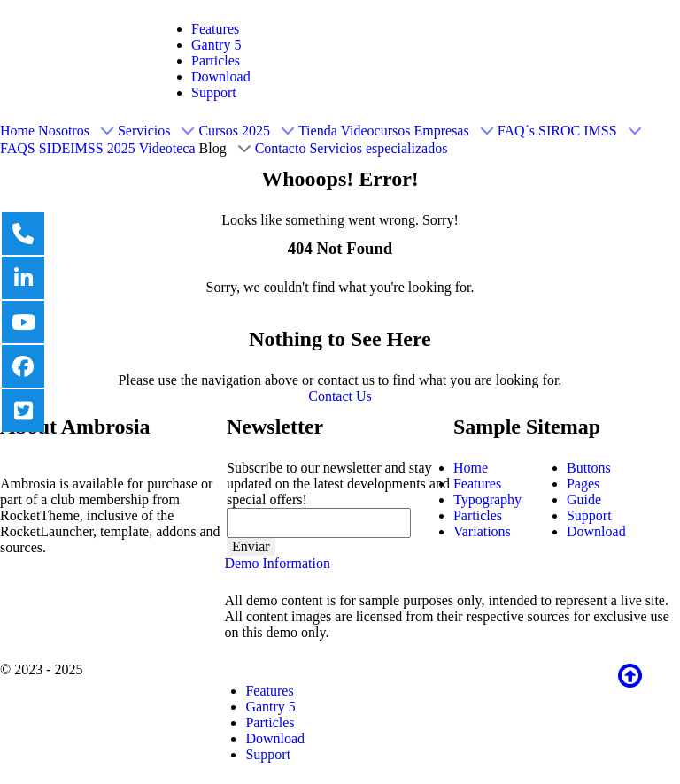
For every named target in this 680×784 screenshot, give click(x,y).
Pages (583, 484)
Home (471, 468)
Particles (216, 61)
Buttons (589, 468)
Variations (482, 531)
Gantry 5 (216, 45)
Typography (487, 500)
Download (221, 77)
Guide (584, 500)
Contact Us (340, 396)
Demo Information (277, 563)
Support (214, 92)
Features (215, 29)
